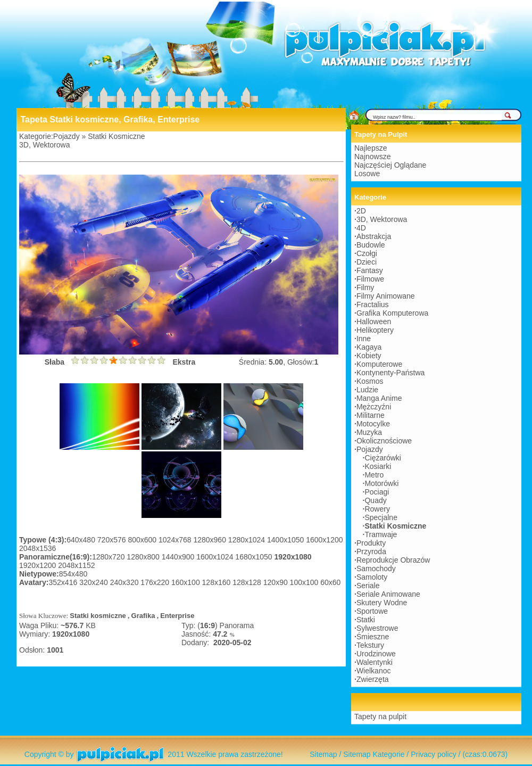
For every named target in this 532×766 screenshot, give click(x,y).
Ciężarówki (383, 458)
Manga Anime (379, 398)
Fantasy (370, 270)
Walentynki (375, 662)
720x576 (113, 540)
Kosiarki (378, 466)
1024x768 (176, 540)
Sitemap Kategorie (374, 754)
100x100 (305, 582)
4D (361, 228)
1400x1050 (286, 540)
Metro (374, 475)
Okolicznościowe (384, 441)
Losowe (367, 174)
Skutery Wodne (382, 603)
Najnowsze (372, 157)
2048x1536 (38, 548)
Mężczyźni (374, 407)
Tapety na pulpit (380, 716)
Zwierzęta (373, 679)
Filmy (365, 287)
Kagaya (369, 347)
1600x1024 (216, 557)
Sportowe (372, 611)
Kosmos (370, 381)
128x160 (218, 582)
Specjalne (381, 517)
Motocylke (373, 424)
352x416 (64, 582)
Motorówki (381, 483)
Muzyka (369, 432)
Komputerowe (379, 364)
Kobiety (369, 356)
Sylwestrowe (377, 628)
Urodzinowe (376, 654)
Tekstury (370, 645)
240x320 (126, 582)
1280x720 (109, 557)
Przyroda (371, 551)
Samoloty (372, 577)
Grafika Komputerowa (392, 313)
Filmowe (370, 279)
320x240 (95, 582)
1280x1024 (248, 540)
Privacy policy (434, 754)
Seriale (368, 586)
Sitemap (323, 754)
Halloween (374, 322)
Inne (364, 339)
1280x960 (210, 540)
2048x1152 (76, 565)
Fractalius (373, 304)
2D (361, 211)
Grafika (143, 616)
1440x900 (179, 557)
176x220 (156, 582)
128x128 (248, 582)
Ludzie (367, 390)
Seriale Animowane (388, 594)
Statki (366, 620)
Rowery (377, 509)
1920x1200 (39, 565)
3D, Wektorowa (44, 145)
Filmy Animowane (386, 296)
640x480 (82, 540)
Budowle (371, 245)
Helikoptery (375, 330)
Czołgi (367, 253)
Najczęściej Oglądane (390, 165)
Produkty (371, 543)
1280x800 (144, 557)
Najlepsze (371, 148)
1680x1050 (255, 557)
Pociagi (377, 492)
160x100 (187, 582)
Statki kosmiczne (98, 616)
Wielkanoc (374, 671)
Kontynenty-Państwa (390, 373)
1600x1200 (324, 540)
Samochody (376, 569)
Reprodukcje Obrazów (393, 560)
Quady (375, 500)
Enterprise (177, 616)
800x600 (143, 540)
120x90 (277, 582)
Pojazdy (66, 136)
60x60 (330, 582)
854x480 (73, 574)
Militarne (371, 415)
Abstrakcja (374, 236)
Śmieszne (373, 637)
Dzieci (367, 262)
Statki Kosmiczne (116, 136)
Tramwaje (381, 534)
